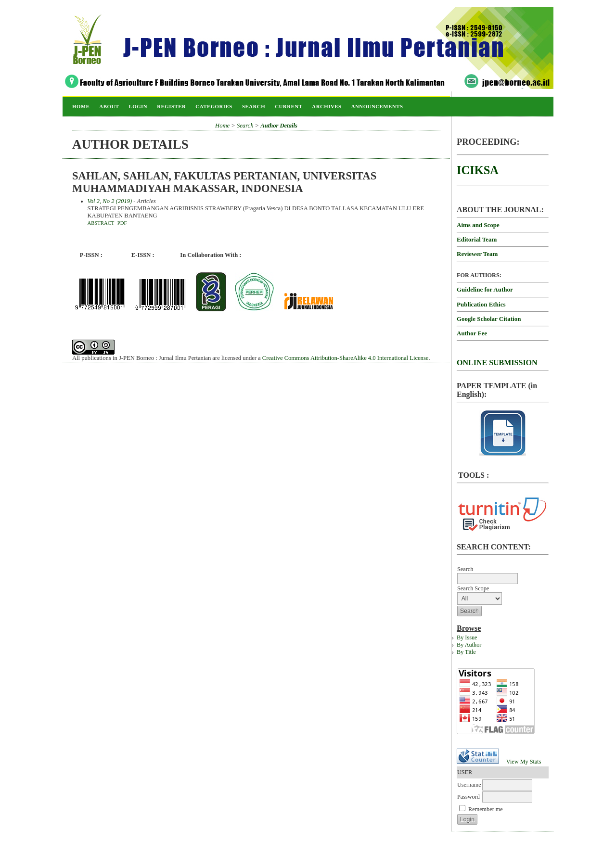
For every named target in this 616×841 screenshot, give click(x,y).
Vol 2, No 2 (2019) (110, 201)
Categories (214, 106)
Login (138, 106)
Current (289, 106)
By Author (469, 645)
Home (81, 106)
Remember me (486, 809)
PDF (122, 223)
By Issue (467, 637)
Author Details (279, 126)
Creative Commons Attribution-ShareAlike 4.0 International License (346, 358)
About (109, 106)
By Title (466, 652)
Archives (327, 106)
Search (254, 106)
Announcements (377, 106)
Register (171, 106)
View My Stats (524, 762)
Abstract (101, 223)
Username (469, 785)
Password (468, 797)
